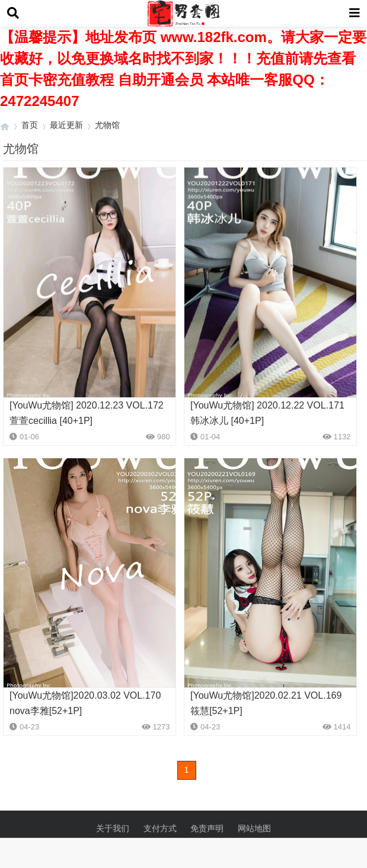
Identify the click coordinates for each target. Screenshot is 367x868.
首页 (30, 125)
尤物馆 (107, 125)
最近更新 (66, 125)
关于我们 (113, 828)
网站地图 (254, 828)
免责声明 (207, 828)
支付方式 (160, 828)
